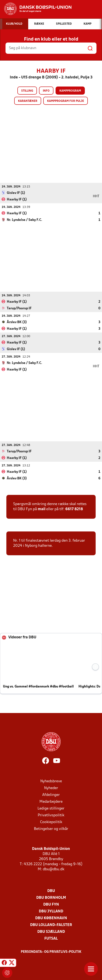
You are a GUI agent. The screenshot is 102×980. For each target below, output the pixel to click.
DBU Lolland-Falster (51, 925)
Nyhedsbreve (51, 781)
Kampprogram (70, 91)
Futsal (51, 938)
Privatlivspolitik (51, 815)
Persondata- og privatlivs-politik (51, 952)
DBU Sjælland (51, 932)
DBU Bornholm (51, 898)
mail (42, 509)
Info (46, 91)
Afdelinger (51, 795)
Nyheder (51, 788)
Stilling (27, 91)
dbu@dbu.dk (54, 869)
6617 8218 (74, 509)
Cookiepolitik (51, 822)
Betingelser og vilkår (51, 829)
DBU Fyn (51, 904)
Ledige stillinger (51, 808)
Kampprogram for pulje (66, 101)
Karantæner (28, 101)
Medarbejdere (51, 802)
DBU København (51, 918)
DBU (51, 891)
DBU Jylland (51, 911)
